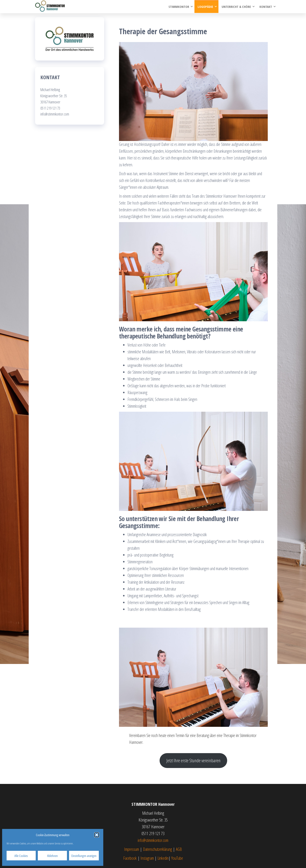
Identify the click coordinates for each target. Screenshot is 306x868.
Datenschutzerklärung (157, 849)
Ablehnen (52, 856)
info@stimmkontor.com (153, 840)
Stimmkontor (179, 7)
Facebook (130, 858)
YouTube (177, 858)
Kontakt (266, 7)
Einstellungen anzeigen (84, 856)
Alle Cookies (21, 856)
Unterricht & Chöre (236, 7)
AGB (179, 849)
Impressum (132, 849)
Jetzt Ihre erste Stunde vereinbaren (193, 760)
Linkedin (163, 858)
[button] (97, 835)
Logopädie (205, 7)
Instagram (147, 858)
